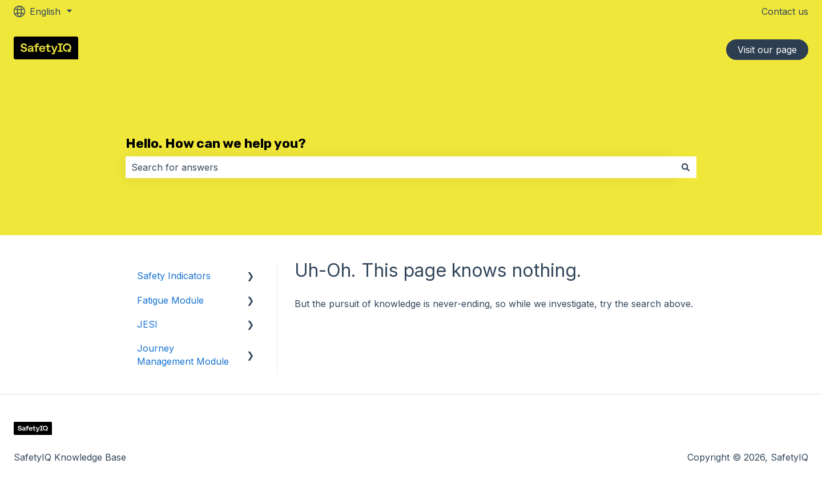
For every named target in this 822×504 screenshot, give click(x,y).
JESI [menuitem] (147, 324)
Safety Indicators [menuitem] (174, 276)
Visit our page (767, 50)
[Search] (686, 167)
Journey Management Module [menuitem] (183, 354)
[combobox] (400, 167)
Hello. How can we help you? (216, 143)
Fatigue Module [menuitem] (170, 300)
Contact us (785, 11)
